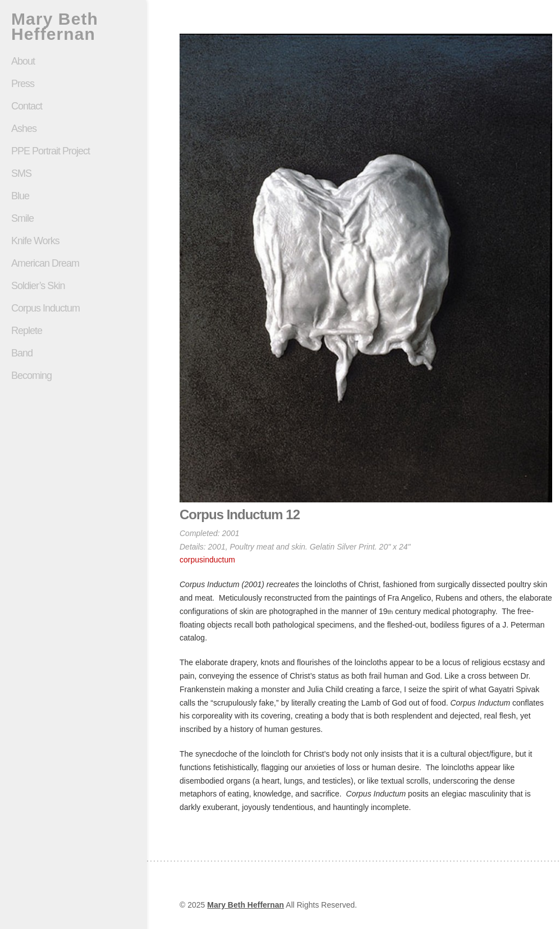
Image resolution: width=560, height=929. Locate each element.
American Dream (45, 263)
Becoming (31, 376)
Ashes (24, 129)
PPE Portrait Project (51, 151)
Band (22, 353)
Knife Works (35, 241)
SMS (21, 173)
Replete (27, 331)
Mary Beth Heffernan (55, 26)
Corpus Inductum (45, 308)
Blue (20, 196)
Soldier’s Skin (73, 286)
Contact (27, 106)
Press (23, 84)
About (23, 61)
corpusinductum (207, 560)
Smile (73, 218)
